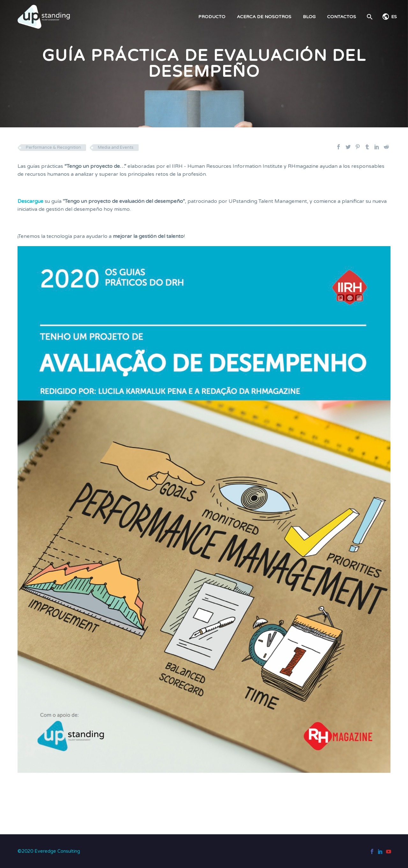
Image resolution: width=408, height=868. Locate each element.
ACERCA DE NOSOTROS (264, 17)
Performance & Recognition (53, 147)
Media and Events (116, 147)
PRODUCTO (212, 17)
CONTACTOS (342, 17)
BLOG (309, 17)
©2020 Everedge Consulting (49, 851)
